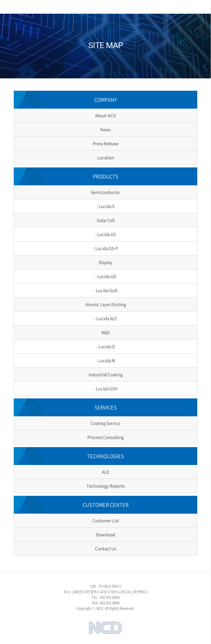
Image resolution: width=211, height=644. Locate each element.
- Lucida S (105, 206)
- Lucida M (106, 360)
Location (106, 158)
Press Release (106, 144)
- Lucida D (106, 346)
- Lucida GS (105, 234)
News (105, 130)
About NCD (105, 115)
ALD (106, 472)
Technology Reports (106, 486)
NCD (30, 7)
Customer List (106, 521)
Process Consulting (105, 437)
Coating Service (105, 423)
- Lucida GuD (105, 290)
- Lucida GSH (106, 389)
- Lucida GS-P (105, 248)
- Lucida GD (106, 276)
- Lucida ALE (106, 318)
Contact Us (106, 549)
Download (105, 535)
